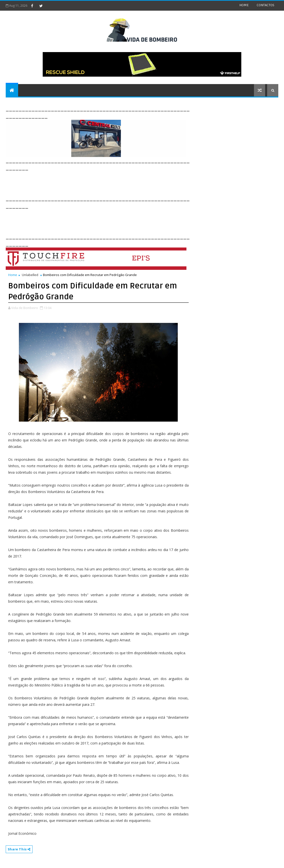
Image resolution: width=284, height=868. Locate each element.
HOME (244, 5)
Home (13, 275)
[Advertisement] (96, 183)
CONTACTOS (266, 5)
